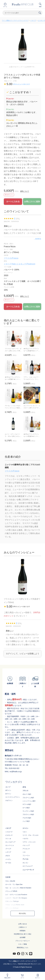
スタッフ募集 (23, 944)
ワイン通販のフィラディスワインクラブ (15, 21)
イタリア (33, 21)
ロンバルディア (10, 842)
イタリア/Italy (10, 264)
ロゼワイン (9, 801)
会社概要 (23, 937)
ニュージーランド (28, 870)
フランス (25, 791)
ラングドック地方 (28, 811)
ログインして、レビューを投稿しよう (22, 654)
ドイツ (8, 856)
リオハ (25, 832)
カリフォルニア (28, 866)
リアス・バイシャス (29, 842)
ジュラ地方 (26, 821)
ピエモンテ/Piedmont (26, 264)
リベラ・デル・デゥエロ (30, 835)
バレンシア (26, 845)
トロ (24, 852)
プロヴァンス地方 (28, 814)
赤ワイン (8, 790)
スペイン (25, 828)
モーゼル (8, 863)
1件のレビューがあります (21, 84)
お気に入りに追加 (32, 202)
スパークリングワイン (13, 797)
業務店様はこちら (23, 948)
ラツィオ (8, 839)
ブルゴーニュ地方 (28, 798)
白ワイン (8, 794)
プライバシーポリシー (23, 941)
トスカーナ (9, 832)
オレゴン (25, 863)
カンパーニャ (10, 845)
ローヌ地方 (26, 808)
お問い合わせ (23, 924)
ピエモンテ (9, 835)
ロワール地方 (27, 804)
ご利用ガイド (23, 927)
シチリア (8, 852)
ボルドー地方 (27, 794)
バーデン (8, 859)
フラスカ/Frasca (11, 258)
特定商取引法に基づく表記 (23, 934)
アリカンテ (26, 849)
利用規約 (23, 931)
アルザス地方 (27, 818)
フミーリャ (26, 856)
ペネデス (25, 839)
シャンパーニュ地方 (29, 801)
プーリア (8, 849)
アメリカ (25, 859)
